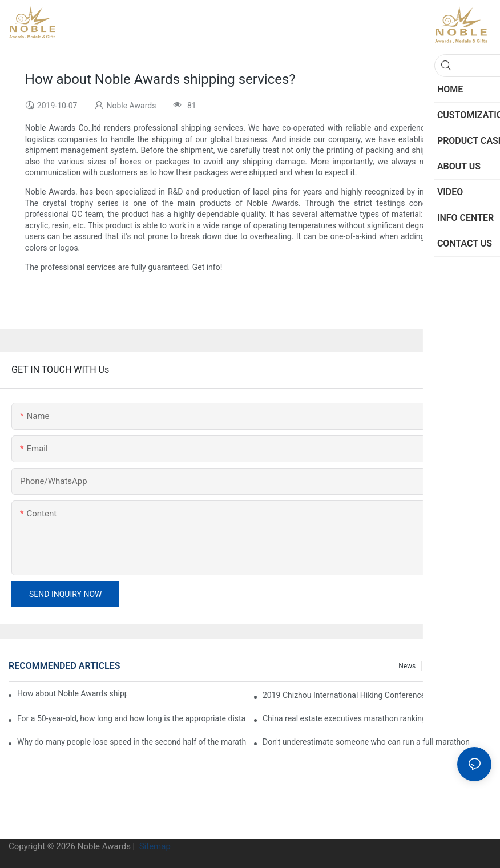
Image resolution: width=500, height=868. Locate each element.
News (407, 666)
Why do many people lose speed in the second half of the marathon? (132, 742)
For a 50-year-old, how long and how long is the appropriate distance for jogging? (132, 718)
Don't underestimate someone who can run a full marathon (366, 742)
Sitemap (154, 846)
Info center (469, 666)
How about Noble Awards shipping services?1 (72, 693)
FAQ (434, 666)
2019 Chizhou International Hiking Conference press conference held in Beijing (377, 695)
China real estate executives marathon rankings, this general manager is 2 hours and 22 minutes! (377, 718)
